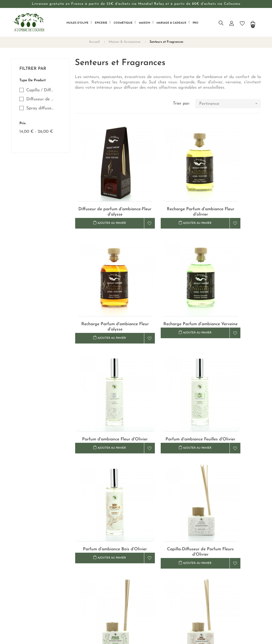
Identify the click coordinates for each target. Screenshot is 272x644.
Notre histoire (109, 564)
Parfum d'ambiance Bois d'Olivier (104, 377)
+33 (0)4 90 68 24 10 (221, 567)
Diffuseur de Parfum (41, 99)
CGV (143, 564)
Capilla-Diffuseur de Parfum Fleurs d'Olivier (168, 377)
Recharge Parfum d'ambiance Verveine (104, 284)
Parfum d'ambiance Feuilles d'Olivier (231, 284)
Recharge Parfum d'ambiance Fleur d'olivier (168, 190)
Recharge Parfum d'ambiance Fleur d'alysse (231, 190)
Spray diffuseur (41, 108)
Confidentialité (152, 574)
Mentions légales (154, 584)
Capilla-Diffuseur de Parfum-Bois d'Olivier (104, 470)
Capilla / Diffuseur (41, 90)
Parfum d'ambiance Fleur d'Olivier (168, 284)
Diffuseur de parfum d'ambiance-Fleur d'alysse (104, 190)
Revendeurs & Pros (113, 574)
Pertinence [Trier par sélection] (230, 104)
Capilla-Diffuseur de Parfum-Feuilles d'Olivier (232, 377)
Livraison (147, 555)
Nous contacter (110, 555)
